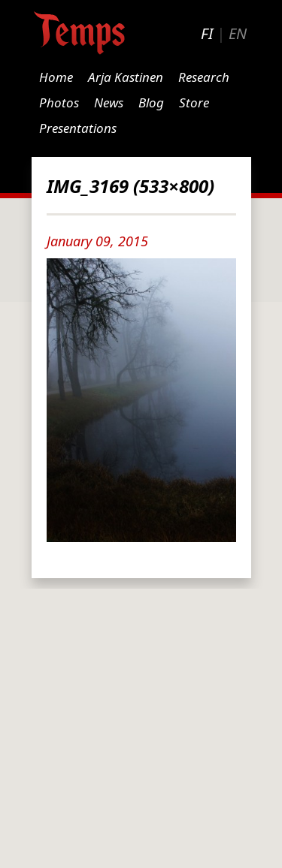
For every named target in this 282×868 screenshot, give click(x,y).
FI (207, 33)
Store (194, 102)
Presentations (78, 128)
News (109, 102)
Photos (59, 102)
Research (204, 77)
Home (56, 77)
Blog (151, 102)
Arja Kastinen (126, 77)
